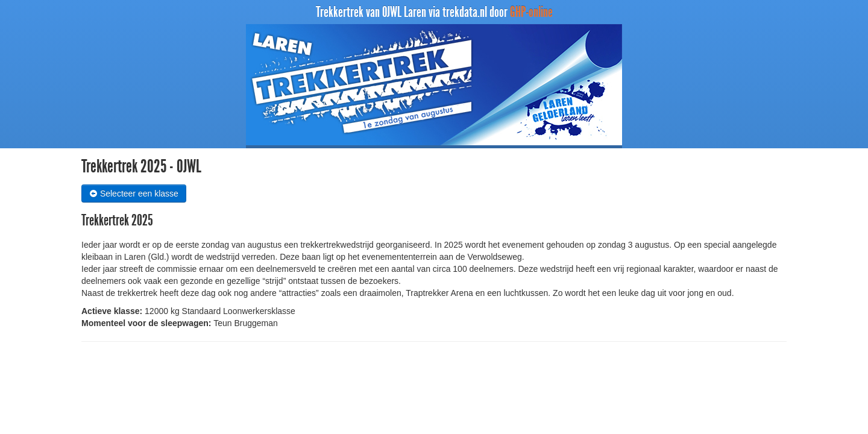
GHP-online (531, 12)
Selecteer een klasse (134, 193)
